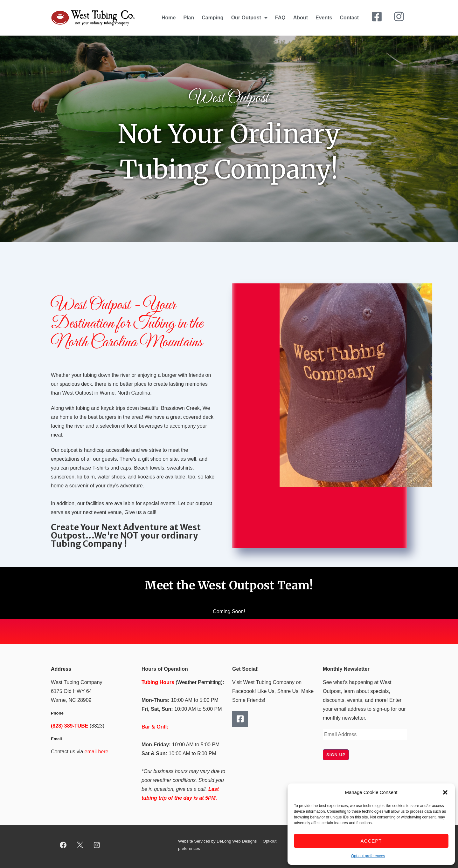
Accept (371, 841)
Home (169, 18)
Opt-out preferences (368, 856)
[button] (445, 792)
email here (97, 752)
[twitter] (80, 845)
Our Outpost (249, 18)
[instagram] (97, 845)
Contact (349, 18)
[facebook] (63, 845)
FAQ (280, 18)
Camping (212, 18)
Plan (189, 18)
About (301, 18)
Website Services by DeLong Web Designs (217, 841)
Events (324, 18)
